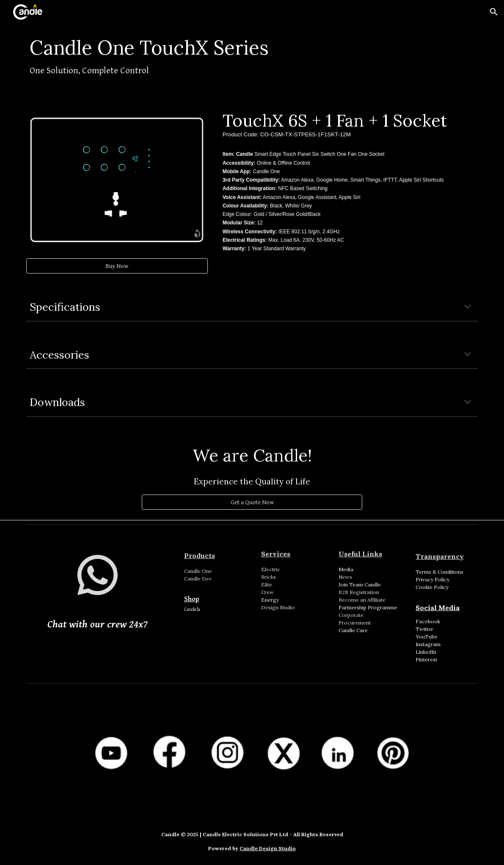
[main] (252, 58)
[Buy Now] (117, 266)
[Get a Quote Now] (252, 502)
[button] (494, 12)
